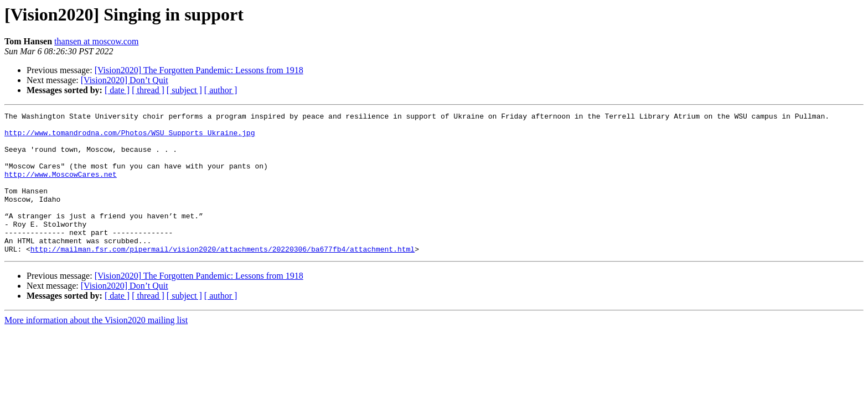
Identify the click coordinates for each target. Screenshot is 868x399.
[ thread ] (148, 90)
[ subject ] (184, 90)
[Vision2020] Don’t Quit (125, 80)
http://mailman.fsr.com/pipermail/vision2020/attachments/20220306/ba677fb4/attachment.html (223, 277)
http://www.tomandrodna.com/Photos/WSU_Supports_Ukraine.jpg (130, 137)
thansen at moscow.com (96, 41)
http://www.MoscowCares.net (61, 187)
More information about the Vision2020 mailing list (96, 348)
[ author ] (221, 90)
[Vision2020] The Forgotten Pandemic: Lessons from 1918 (199, 70)
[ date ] (117, 90)
